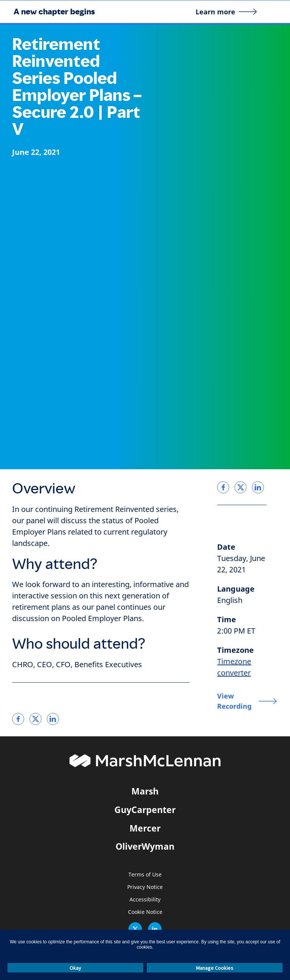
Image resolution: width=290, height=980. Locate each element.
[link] (18, 719)
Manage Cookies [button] (215, 968)
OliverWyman (145, 846)
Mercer (145, 828)
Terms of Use (145, 875)
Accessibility (145, 900)
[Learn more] (226, 12)
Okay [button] (75, 968)
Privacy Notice (145, 887)
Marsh (145, 791)
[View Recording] (247, 701)
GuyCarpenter (145, 810)
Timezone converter (234, 667)
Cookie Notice (145, 912)
